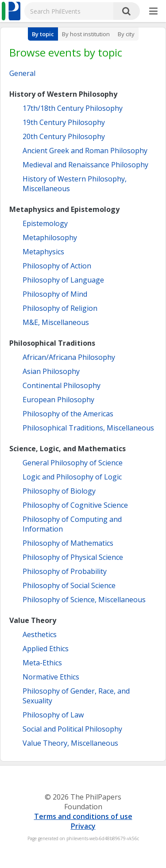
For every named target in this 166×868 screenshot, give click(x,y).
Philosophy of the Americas (68, 414)
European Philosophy (58, 400)
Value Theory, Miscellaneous (70, 743)
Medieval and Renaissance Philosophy (85, 165)
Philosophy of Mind (55, 294)
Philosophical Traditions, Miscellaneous (88, 428)
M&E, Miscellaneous (56, 322)
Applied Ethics (46, 649)
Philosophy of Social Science (69, 585)
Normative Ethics (51, 677)
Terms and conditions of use (83, 816)
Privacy (83, 826)
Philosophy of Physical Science (73, 557)
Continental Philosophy (62, 385)
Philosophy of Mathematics (68, 543)
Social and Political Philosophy (72, 729)
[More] (153, 11)
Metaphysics (43, 252)
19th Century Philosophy (64, 122)
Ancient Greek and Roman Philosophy (85, 151)
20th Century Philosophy (64, 136)
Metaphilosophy (50, 238)
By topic (43, 34)
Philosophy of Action (57, 266)
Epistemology (45, 223)
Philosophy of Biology (59, 491)
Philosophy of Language (63, 280)
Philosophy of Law (53, 715)
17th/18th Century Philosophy (73, 108)
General (22, 73)
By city (126, 34)
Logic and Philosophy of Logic (72, 477)
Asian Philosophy (51, 371)
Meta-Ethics (42, 663)
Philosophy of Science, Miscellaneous (84, 600)
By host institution (86, 34)
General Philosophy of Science (73, 463)
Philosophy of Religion (60, 308)
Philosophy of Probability (65, 571)
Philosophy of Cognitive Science (75, 505)
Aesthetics (40, 634)
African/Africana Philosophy (69, 357)
